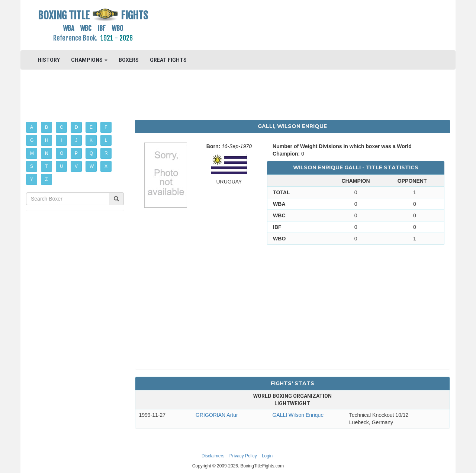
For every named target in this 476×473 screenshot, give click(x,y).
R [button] (106, 153)
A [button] (32, 127)
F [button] (106, 127)
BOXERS (129, 60)
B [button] (46, 127)
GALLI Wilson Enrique (298, 415)
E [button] (91, 127)
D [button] (76, 127)
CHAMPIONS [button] (89, 60)
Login (267, 456)
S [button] (32, 166)
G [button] (32, 140)
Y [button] (32, 179)
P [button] (76, 153)
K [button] (91, 140)
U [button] (62, 166)
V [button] (76, 166)
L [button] (106, 140)
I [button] (61, 140)
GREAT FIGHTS (168, 60)
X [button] (106, 166)
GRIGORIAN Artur (217, 415)
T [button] (46, 166)
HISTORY (49, 60)
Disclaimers (213, 456)
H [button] (47, 140)
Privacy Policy (243, 456)
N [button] (47, 153)
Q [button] (91, 153)
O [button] (62, 153)
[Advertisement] (292, 24)
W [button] (92, 166)
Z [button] (46, 179)
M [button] (32, 153)
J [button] (76, 140)
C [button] (62, 127)
